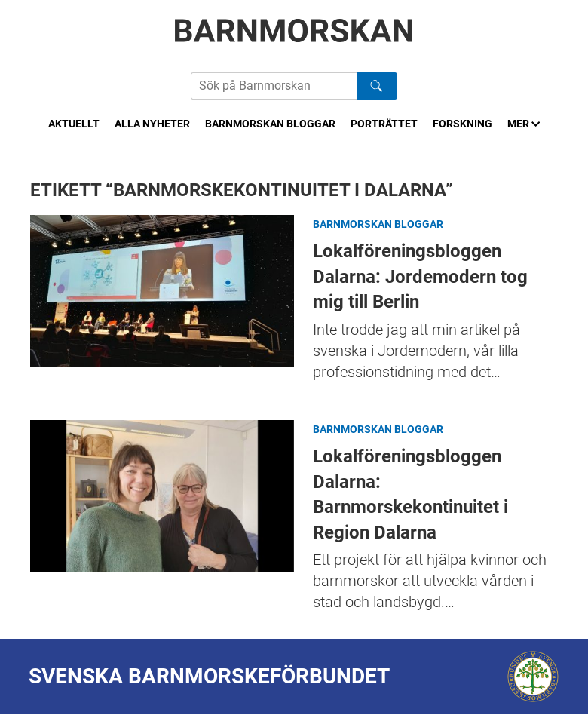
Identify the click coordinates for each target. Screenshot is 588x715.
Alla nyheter (152, 124)
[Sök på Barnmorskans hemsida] (274, 86)
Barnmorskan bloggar (270, 124)
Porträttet (384, 124)
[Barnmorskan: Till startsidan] (294, 31)
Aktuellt (74, 124)
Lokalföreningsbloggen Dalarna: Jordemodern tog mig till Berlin (162, 291)
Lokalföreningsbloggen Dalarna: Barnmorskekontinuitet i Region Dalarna (162, 496)
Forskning (462, 124)
